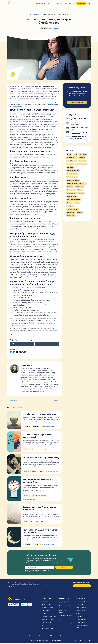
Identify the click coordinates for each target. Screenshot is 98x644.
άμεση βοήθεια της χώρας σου (62, 636)
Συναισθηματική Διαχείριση (30, 472)
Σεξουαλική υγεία (71, 197)
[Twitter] (17, 353)
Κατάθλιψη (70, 187)
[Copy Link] (20, 353)
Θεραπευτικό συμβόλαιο (73, 181)
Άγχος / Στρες (40, 15)
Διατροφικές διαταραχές (73, 171)
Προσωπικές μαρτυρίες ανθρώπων (76, 194)
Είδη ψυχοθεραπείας (72, 178)
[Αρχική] (24, 600)
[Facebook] (11, 353)
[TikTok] (80, 641)
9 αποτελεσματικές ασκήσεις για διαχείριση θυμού (79, 133)
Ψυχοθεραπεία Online (40, 4)
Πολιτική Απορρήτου (45, 641)
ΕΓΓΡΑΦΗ (64, 568)
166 (51, 636)
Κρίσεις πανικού (71, 191)
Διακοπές (84, 165)
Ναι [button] (13, 344)
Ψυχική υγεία (27, 450)
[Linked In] (85, 641)
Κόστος (50, 4)
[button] (89, 4)
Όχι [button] (38, 344)
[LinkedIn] (14, 353)
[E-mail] (22, 353)
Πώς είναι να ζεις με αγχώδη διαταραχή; (41, 415)
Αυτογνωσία (70, 165)
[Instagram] (76, 641)
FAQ (32, 641)
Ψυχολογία (35, 545)
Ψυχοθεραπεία (71, 213)
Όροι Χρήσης (37, 641)
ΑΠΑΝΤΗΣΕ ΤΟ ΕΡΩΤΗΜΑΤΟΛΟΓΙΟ (82, 586)
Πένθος (26, 522)
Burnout (69, 155)
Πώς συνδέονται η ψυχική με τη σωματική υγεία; (79, 124)
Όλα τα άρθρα (33, 15)
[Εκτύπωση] (25, 353)
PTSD (75, 155)
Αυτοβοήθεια (27, 496)
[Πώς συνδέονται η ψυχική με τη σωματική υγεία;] (68, 124)
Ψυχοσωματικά (71, 216)
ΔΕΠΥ (77, 165)
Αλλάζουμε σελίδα (72, 158)
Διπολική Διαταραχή (72, 174)
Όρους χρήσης (37, 571)
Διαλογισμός (36, 427)
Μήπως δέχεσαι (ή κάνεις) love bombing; (41, 458)
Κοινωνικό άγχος (80, 187)
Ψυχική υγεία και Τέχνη (73, 210)
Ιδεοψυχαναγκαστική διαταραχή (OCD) (76, 184)
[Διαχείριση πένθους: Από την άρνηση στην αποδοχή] (67, 137)
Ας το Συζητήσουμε (72, 162)
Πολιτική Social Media (56, 641)
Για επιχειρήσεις (58, 4)
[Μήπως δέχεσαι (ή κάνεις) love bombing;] (68, 128)
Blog (66, 4)
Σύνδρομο (70, 203)
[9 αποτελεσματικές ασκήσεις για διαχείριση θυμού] (68, 133)
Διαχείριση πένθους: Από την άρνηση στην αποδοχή (78, 138)
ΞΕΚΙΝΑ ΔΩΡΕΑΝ (81, 4)
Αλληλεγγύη (82, 158)
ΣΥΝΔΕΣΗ (73, 4)
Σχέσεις (41, 472)
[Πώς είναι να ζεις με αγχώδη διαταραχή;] (68, 119)
